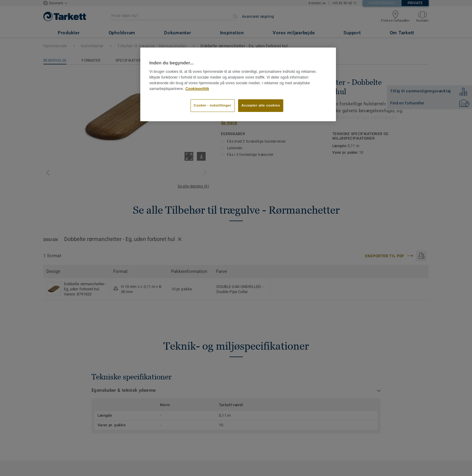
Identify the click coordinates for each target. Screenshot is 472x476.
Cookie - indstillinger (213, 105)
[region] (238, 84)
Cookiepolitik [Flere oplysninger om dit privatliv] (197, 89)
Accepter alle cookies (261, 105)
